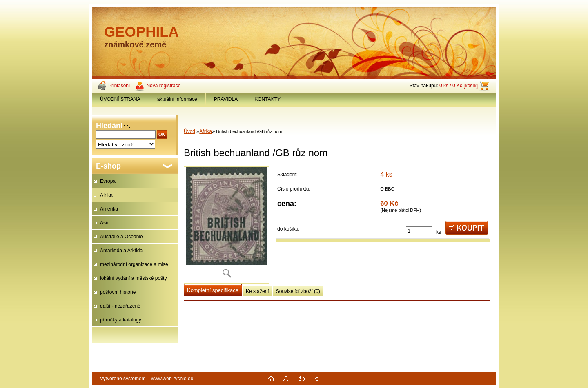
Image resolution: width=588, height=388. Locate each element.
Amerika (109, 209)
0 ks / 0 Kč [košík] (459, 86)
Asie (105, 223)
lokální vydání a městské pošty (133, 278)
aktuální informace (177, 99)
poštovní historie (118, 292)
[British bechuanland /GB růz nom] (227, 225)
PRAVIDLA (226, 99)
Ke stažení (257, 291)
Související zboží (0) (298, 291)
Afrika (106, 195)
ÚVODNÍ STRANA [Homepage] (120, 99)
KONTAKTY (267, 99)
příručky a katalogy (121, 320)
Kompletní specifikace (213, 290)
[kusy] (419, 231)
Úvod (189, 131)
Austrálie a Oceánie (121, 237)
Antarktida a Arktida (121, 251)
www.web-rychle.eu (172, 379)
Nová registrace (163, 86)
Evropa (108, 181)
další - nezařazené (120, 306)
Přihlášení (119, 86)
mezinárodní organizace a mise (134, 264)
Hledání (109, 126)
